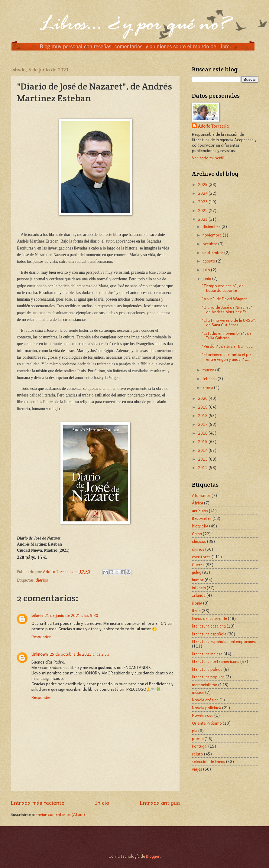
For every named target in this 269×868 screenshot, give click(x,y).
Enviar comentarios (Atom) (60, 814)
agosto (209, 261)
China (197, 534)
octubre (210, 244)
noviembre (213, 235)
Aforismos (201, 495)
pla (195, 731)
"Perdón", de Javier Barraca (227, 346)
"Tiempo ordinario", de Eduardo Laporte (223, 288)
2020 (203, 398)
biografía (200, 526)
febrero (210, 379)
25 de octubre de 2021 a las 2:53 (79, 654)
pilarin (37, 615)
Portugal (200, 746)
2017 (203, 424)
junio (207, 278)
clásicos (199, 541)
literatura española (209, 634)
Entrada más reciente (37, 803)
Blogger (153, 856)
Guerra (198, 565)
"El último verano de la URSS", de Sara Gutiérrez (229, 322)
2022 (203, 210)
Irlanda (199, 595)
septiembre (213, 252)
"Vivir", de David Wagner (224, 299)
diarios (42, 580)
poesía (198, 738)
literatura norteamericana (216, 661)
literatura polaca (207, 669)
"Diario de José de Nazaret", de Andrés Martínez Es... (228, 309)
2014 (203, 450)
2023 (203, 202)
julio (207, 270)
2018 (203, 415)
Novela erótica (205, 700)
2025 (203, 184)
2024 (203, 193)
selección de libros (209, 761)
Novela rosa (203, 715)
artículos (200, 511)
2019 (203, 407)
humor (198, 580)
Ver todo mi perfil (208, 158)
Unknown (40, 654)
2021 (203, 219)
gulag (197, 572)
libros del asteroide (209, 618)
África (198, 503)
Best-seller (202, 518)
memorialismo (205, 685)
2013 (203, 459)
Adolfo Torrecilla (213, 126)
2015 (203, 441)
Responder (41, 636)
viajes (197, 769)
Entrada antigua (160, 803)
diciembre (212, 226)
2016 (203, 433)
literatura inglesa (207, 654)
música (198, 692)
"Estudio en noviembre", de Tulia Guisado (227, 335)
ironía (197, 603)
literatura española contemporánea (224, 641)
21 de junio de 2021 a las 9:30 (71, 615)
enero (208, 387)
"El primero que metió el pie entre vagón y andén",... (227, 357)
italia (196, 610)
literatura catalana (209, 626)
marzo (209, 370)
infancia (199, 587)
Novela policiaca (207, 708)
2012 (203, 467)
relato (198, 754)
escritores (201, 557)
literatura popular (208, 677)
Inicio (102, 803)
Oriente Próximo (207, 723)
